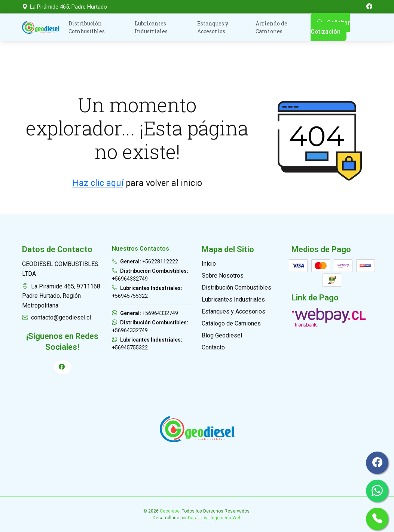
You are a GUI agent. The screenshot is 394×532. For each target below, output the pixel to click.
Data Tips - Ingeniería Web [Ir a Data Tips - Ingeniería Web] (215, 518)
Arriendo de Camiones (271, 27)
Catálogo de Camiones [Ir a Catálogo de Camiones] (231, 323)
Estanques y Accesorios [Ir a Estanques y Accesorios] (233, 311)
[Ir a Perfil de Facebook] (62, 367)
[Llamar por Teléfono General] (377, 519)
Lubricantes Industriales (151, 27)
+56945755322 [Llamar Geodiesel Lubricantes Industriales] (147, 292)
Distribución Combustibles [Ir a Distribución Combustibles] (236, 288)
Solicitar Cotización (330, 27)
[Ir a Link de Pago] (329, 317)
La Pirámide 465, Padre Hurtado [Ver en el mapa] (65, 7)
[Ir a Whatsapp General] (377, 491)
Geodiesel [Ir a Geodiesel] (170, 511)
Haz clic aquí (98, 183)
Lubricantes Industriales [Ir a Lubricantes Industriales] (233, 299)
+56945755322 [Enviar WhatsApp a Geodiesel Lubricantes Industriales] (147, 344)
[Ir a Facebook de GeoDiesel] (369, 7)
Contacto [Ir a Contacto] (213, 347)
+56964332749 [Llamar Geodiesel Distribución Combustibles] (150, 275)
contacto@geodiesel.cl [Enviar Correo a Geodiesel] (56, 317)
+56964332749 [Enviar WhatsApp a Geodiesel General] (145, 313)
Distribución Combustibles (87, 27)
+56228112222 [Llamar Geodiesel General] (145, 262)
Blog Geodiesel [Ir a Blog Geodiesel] (222, 335)
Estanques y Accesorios (213, 27)
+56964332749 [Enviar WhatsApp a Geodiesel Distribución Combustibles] (150, 326)
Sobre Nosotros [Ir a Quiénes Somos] (223, 276)
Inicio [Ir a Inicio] (209, 264)
